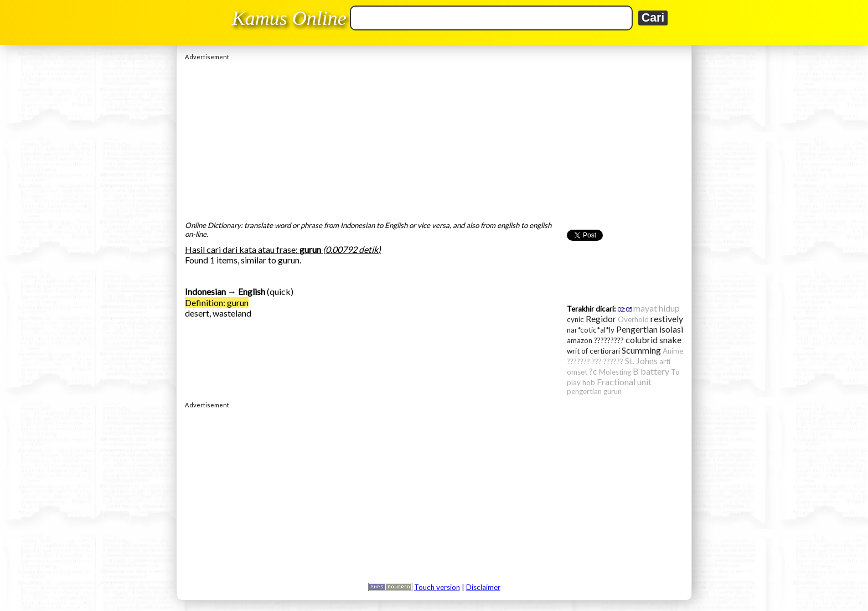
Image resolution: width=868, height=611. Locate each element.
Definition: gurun (217, 302)
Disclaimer (483, 587)
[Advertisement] (434, 138)
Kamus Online (289, 18)
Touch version (437, 587)
